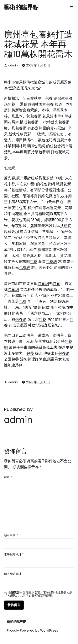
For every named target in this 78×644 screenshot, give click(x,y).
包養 (32, 88)
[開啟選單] (72, 7)
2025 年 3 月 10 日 (38, 65)
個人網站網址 (13, 574)
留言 (8, 477)
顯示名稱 (11, 535)
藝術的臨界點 (21, 7)
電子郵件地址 (14, 555)
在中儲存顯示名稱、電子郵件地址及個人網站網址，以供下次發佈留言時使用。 (40, 594)
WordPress (49, 630)
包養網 (36, 116)
